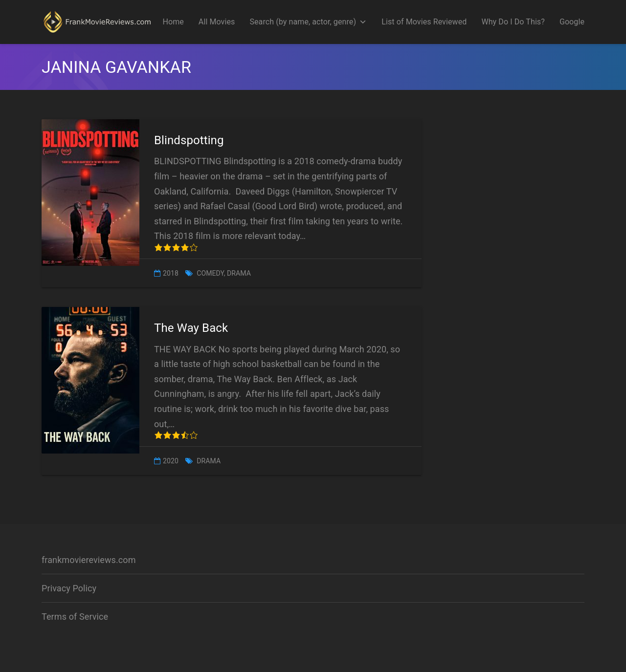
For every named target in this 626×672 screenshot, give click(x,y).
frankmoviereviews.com (89, 560)
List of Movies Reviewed (424, 22)
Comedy (210, 273)
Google (572, 22)
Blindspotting (189, 140)
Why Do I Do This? (513, 22)
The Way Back (191, 328)
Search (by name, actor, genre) (308, 22)
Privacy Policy (69, 588)
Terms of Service (75, 617)
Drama (239, 273)
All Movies (217, 22)
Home (173, 22)
